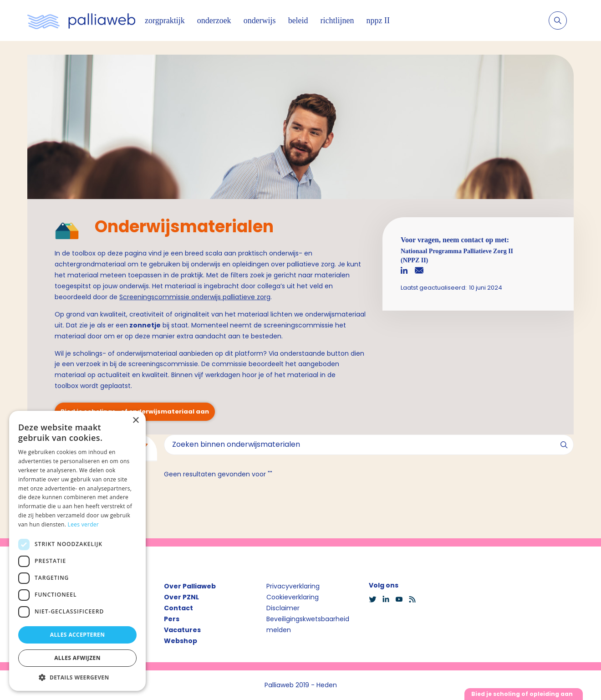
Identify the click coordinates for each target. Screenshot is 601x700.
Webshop (181, 641)
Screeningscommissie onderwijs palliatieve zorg (195, 297)
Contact (178, 608)
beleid (298, 20)
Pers (172, 619)
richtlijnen (337, 20)
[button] (77, 677)
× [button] (135, 421)
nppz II (378, 20)
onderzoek (214, 20)
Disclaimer (283, 608)
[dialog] (77, 551)
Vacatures (182, 630)
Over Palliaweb (190, 586)
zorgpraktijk (165, 20)
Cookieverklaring (293, 597)
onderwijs (260, 20)
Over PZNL (181, 597)
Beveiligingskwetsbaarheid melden (308, 624)
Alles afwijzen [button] (77, 658)
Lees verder (84, 524)
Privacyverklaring (293, 586)
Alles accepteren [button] (78, 635)
